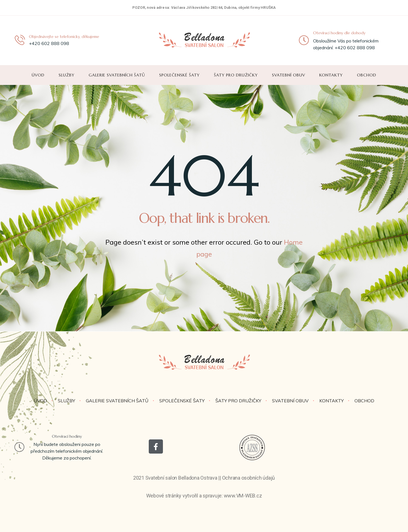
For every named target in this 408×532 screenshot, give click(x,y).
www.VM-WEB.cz (243, 496)
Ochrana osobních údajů (249, 478)
